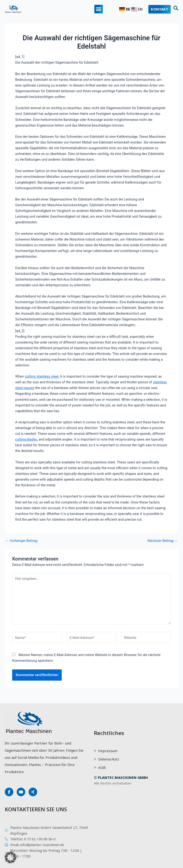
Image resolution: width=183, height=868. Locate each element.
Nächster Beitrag (163, 541)
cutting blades (26, 439)
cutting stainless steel (42, 376)
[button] (99, 9)
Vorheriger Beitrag (21, 541)
